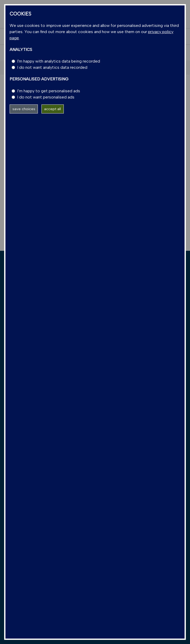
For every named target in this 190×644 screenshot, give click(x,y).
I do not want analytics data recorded (52, 67)
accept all (52, 109)
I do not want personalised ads (46, 97)
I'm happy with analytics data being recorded (59, 61)
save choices (24, 109)
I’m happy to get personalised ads (49, 91)
